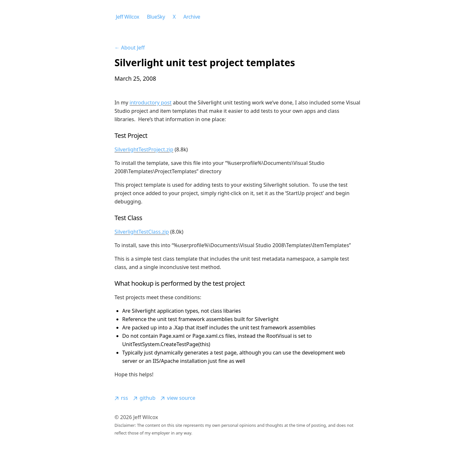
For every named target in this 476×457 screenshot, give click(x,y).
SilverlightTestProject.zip (144, 149)
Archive (192, 17)
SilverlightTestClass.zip (142, 232)
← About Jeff (130, 48)
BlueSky (156, 17)
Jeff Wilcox (128, 17)
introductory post (151, 103)
